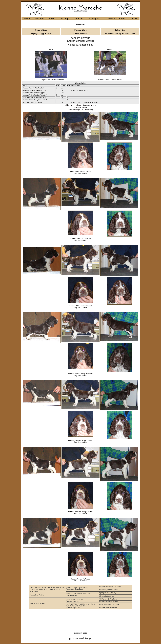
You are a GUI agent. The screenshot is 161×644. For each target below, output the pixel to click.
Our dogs (64, 19)
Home (27, 19)
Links (135, 19)
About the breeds (116, 19)
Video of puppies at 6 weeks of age (81, 105)
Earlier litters (120, 30)
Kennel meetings (80, 34)
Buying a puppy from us (41, 34)
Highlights (94, 19)
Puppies (79, 19)
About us (39, 19)
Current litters (41, 30)
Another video (81, 108)
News (52, 19)
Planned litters (80, 30)
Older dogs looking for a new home (120, 34)
